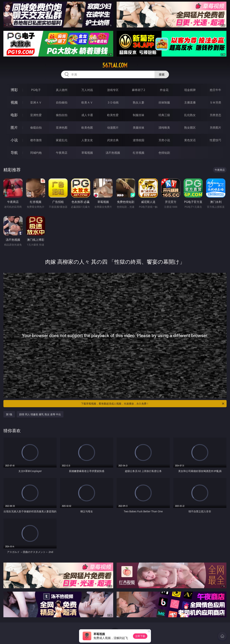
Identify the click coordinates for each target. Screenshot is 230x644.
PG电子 (36, 90)
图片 (14, 127)
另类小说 (164, 140)
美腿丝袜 (139, 128)
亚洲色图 (62, 128)
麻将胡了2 (138, 90)
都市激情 (36, 140)
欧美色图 (87, 128)
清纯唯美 (164, 128)
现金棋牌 (190, 90)
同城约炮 (36, 153)
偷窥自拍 (36, 128)
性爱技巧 (215, 140)
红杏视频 (139, 153)
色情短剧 (164, 153)
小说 (14, 140)
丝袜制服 (164, 102)
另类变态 (215, 115)
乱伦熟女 (190, 115)
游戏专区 (113, 90)
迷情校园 (139, 140)
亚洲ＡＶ (36, 102)
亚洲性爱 (36, 115)
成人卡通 (87, 115)
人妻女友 (87, 140)
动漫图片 (113, 128)
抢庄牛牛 (215, 90)
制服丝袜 (139, 115)
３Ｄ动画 (113, 102)
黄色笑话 (190, 140)
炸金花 (164, 90)
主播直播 (190, 102)
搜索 (162, 74)
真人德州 (62, 90)
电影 (14, 115)
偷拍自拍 (62, 115)
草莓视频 (87, 153)
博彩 (14, 90)
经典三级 (164, 115)
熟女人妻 (139, 102)
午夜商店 (62, 153)
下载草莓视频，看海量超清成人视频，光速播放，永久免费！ (153, 404)
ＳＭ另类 (215, 102)
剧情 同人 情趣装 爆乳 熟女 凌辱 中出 (40, 414)
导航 (14, 153)
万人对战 (87, 90)
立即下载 (140, 636)
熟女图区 (190, 128)
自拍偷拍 (62, 102)
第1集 (9, 414)
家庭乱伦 (62, 140)
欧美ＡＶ (87, 102)
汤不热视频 (113, 153)
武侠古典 (113, 140)
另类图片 (215, 128)
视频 (14, 102)
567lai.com (115, 65)
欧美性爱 (113, 115)
